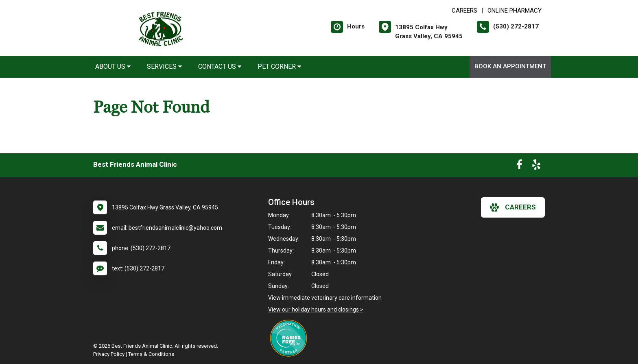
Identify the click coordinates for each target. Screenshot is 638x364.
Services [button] (164, 66)
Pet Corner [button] (279, 66)
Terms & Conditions (151, 354)
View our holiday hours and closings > (316, 310)
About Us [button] (113, 66)
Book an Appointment (510, 66)
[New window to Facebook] (519, 166)
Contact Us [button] (220, 66)
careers (513, 207)
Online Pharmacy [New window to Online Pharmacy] (515, 11)
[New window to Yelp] (536, 166)
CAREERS (464, 11)
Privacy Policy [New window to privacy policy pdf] (109, 354)
